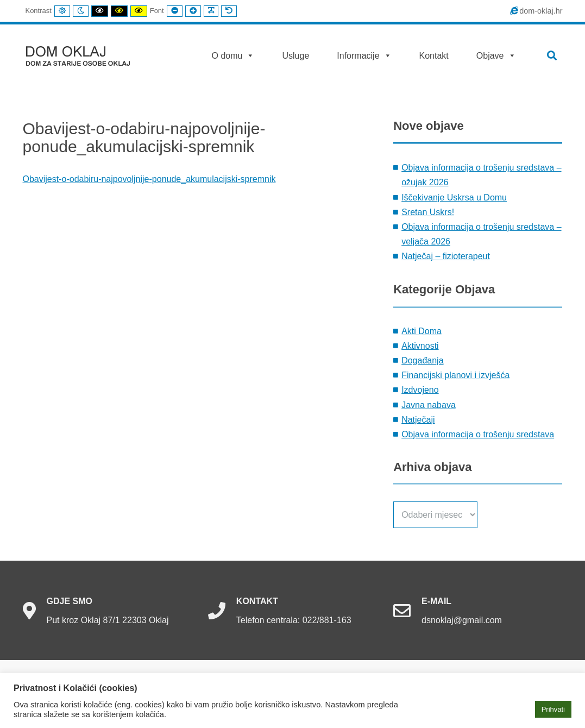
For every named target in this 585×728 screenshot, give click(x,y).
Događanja (422, 360)
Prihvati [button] (553, 709)
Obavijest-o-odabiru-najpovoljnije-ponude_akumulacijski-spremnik (149, 179)
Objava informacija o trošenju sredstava (478, 434)
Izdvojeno (420, 390)
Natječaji (418, 420)
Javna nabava (429, 405)
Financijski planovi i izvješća (455, 375)
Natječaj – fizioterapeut (446, 256)
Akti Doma (422, 331)
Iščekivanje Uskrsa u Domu (454, 197)
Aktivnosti (420, 346)
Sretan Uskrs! (428, 212)
